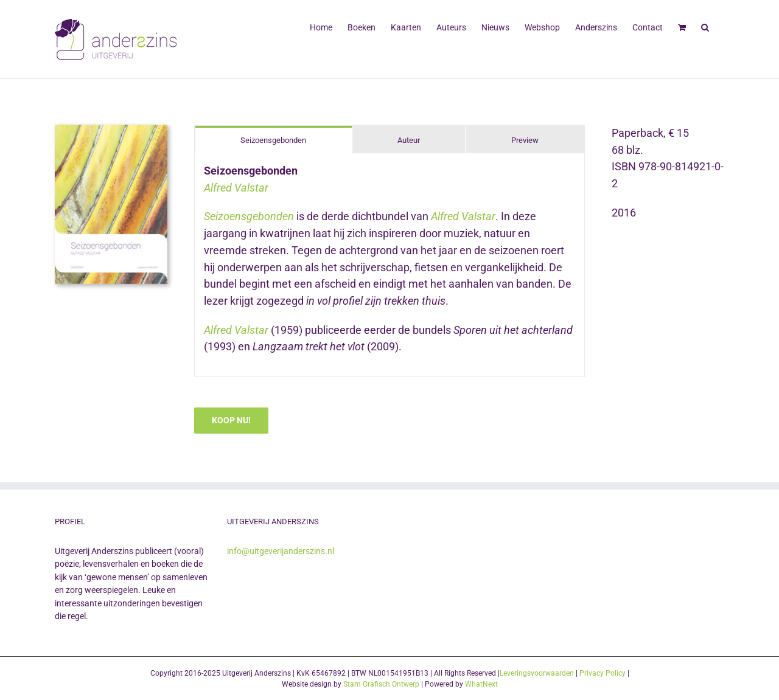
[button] (705, 26)
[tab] (274, 140)
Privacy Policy (603, 673)
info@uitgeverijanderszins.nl (281, 551)
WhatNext (481, 684)
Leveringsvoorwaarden (537, 673)
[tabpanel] (389, 265)
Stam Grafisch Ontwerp (381, 684)
